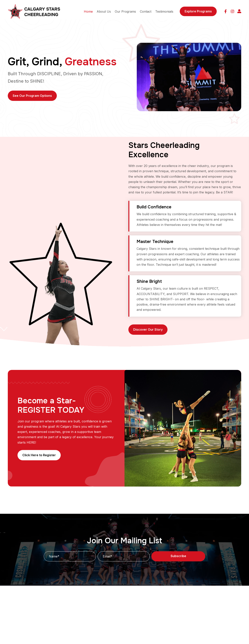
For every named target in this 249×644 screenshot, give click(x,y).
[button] (226, 11)
